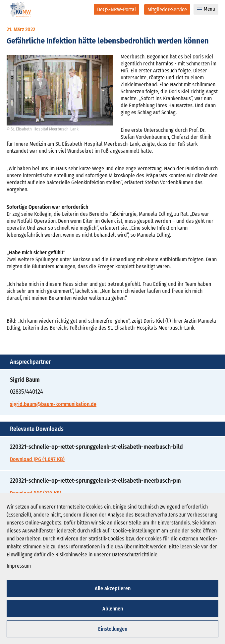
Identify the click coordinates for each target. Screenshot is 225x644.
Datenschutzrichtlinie (135, 555)
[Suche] (84, 9)
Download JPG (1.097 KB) (37, 459)
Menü (206, 9)
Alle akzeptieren (113, 588)
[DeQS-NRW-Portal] (116, 9)
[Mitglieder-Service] (167, 9)
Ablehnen (113, 609)
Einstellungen (113, 629)
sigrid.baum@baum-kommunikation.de (53, 404)
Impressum (19, 566)
